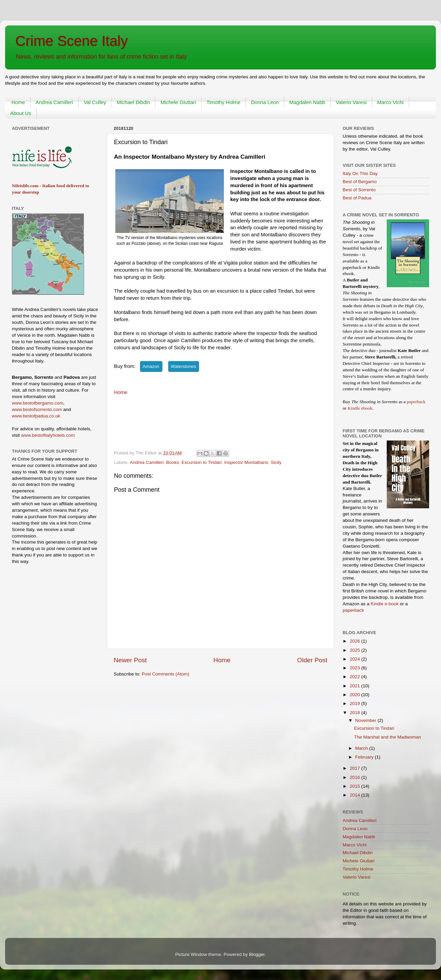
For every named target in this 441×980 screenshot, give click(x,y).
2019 (356, 703)
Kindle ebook (360, 408)
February (365, 757)
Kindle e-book (385, 604)
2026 (356, 641)
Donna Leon (265, 102)
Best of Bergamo (360, 182)
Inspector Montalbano (246, 462)
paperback (416, 402)
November (366, 720)
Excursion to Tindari (202, 462)
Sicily (276, 462)
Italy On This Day (360, 173)
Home (18, 102)
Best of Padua (357, 198)
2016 (356, 777)
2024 (356, 659)
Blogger (257, 954)
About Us (21, 113)
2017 (356, 768)
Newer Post (130, 660)
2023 (356, 668)
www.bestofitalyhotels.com (48, 435)
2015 (356, 786)
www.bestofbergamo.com (38, 403)
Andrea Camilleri (54, 102)
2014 (356, 795)
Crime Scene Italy (71, 41)
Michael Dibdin (133, 102)
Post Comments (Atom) (166, 674)
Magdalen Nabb (307, 102)
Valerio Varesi (351, 102)
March (362, 748)
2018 (356, 713)
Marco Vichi (390, 102)
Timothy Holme (224, 102)
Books (173, 462)
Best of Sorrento (359, 190)
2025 (356, 650)
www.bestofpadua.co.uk (36, 416)
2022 (356, 677)
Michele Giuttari (178, 102)
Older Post (312, 660)
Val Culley (95, 102)
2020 (356, 695)
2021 (356, 686)
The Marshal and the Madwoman (388, 737)
